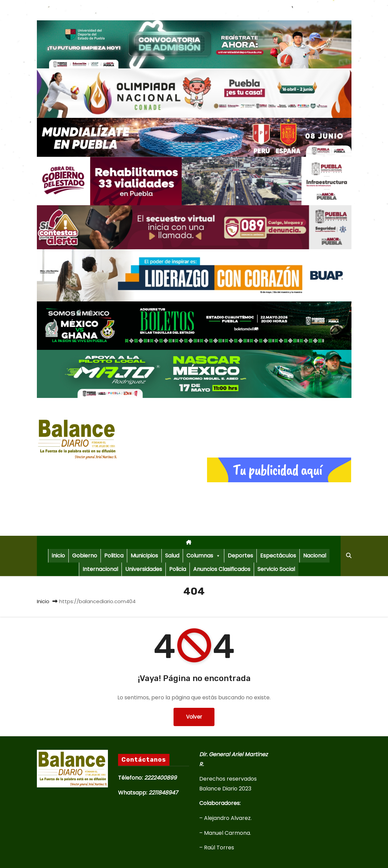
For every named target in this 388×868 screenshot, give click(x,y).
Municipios (144, 556)
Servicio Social (276, 569)
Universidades (144, 569)
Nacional (315, 556)
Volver (194, 717)
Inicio (43, 601)
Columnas (203, 556)
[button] (349, 556)
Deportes (240, 556)
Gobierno (85, 556)
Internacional (100, 569)
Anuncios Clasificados (222, 569)
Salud (172, 556)
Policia (178, 569)
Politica (114, 556)
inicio (58, 556)
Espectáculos (278, 556)
